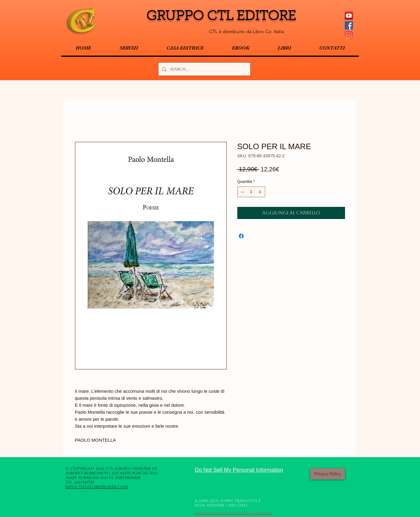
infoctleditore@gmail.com (97, 487)
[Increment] (261, 192)
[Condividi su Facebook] (241, 236)
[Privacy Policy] (328, 474)
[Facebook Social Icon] (349, 25)
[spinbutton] (251, 192)
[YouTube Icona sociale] (349, 16)
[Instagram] (349, 35)
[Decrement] (242, 192)
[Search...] (204, 69)
